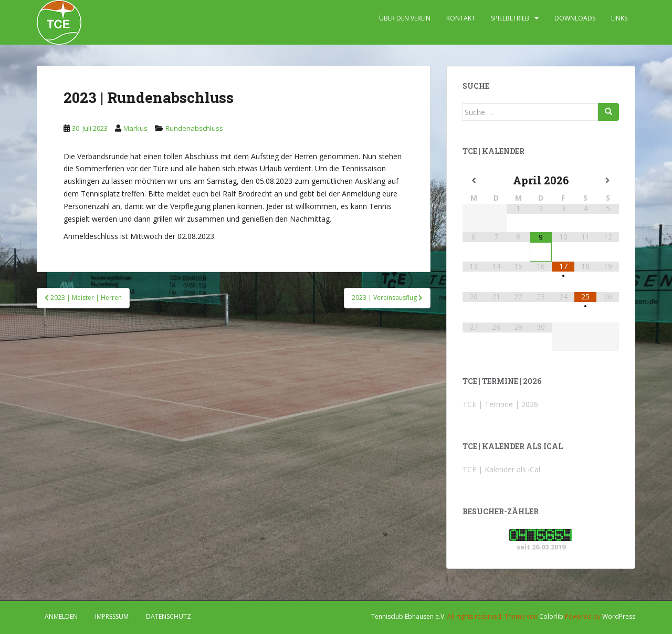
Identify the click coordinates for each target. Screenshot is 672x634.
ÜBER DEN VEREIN (405, 18)
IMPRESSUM (112, 616)
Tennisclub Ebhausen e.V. (408, 616)
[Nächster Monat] (608, 181)
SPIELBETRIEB (510, 18)
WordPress (619, 616)
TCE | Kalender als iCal (501, 469)
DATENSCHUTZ (169, 616)
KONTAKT (461, 18)
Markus (135, 128)
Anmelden (61, 616)
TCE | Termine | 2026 (500, 404)
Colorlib (551, 616)
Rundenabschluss (194, 128)
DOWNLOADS (575, 18)
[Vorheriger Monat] (474, 181)
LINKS (619, 18)
